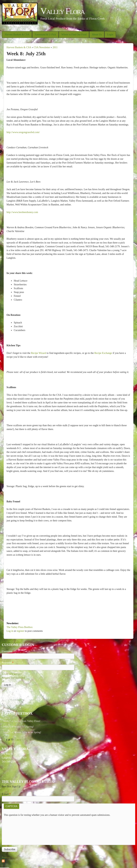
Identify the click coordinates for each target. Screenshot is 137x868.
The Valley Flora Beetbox (20, 627)
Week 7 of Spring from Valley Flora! (22, 721)
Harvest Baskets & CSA (17, 35)
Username (8, 651)
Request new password (13, 678)
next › (20, 740)
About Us (97, 35)
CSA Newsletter (42, 47)
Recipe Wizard (39, 353)
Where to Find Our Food (74, 35)
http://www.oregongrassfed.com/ (23, 132)
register (20, 631)
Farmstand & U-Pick (45, 35)
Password (8, 663)
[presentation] (19, 830)
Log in (10, 631)
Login (110, 35)
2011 (55, 47)
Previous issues (10, 858)
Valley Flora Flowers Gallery (19, 704)
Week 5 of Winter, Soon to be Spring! (22, 732)
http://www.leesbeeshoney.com (22, 212)
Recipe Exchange (103, 353)
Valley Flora (62, 11)
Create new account (12, 674)
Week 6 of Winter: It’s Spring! (18, 727)
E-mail (6, 794)
